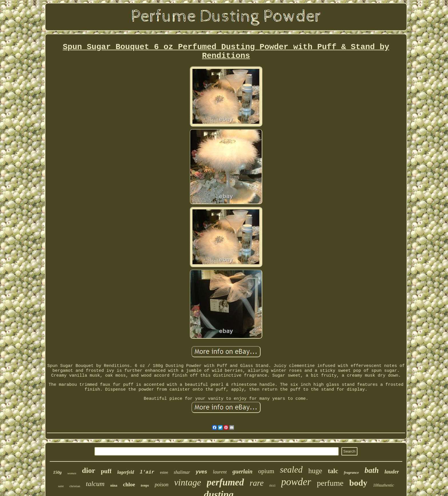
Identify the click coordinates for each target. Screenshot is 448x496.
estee (164, 472)
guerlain (243, 471)
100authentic (384, 485)
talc (333, 471)
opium (266, 471)
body (358, 483)
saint (61, 486)
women (72, 473)
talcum (95, 484)
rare (257, 483)
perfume (330, 483)
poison (161, 485)
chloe (129, 484)
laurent (220, 472)
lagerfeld (126, 472)
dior (89, 470)
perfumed (225, 482)
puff (106, 471)
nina (114, 485)
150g (57, 472)
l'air (147, 472)
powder (296, 482)
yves (201, 472)
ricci (272, 485)
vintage (187, 482)
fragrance (351, 472)
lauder (392, 472)
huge (315, 471)
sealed (291, 470)
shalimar (182, 472)
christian (75, 486)
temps (145, 485)
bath (372, 470)
